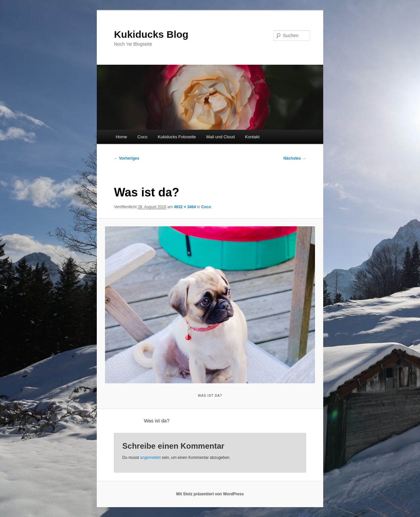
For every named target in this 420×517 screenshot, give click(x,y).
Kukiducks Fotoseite (177, 137)
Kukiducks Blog (151, 34)
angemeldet (150, 458)
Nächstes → (295, 158)
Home (122, 137)
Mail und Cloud (221, 137)
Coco (142, 137)
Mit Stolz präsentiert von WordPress (210, 494)
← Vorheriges (126, 158)
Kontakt (252, 137)
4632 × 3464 (185, 207)
